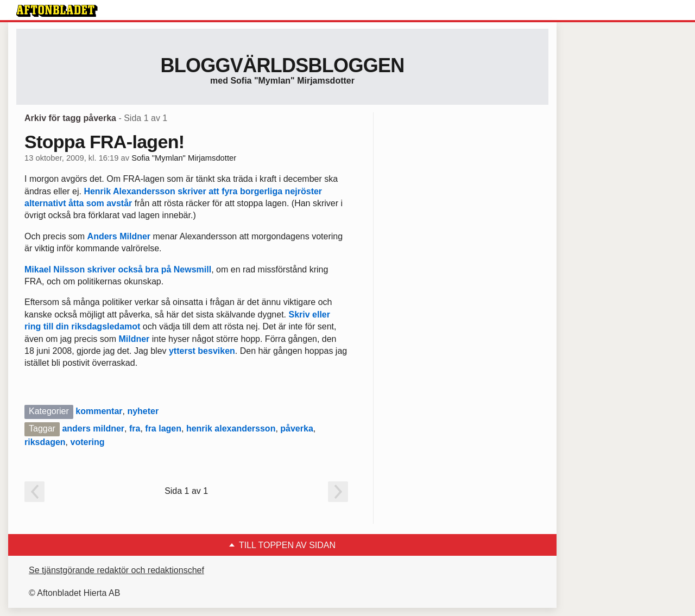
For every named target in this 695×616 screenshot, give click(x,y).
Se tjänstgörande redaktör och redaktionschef (116, 570)
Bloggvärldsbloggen (282, 65)
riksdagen (45, 442)
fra (135, 428)
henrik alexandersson (231, 428)
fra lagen (163, 428)
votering (87, 442)
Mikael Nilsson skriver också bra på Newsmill (118, 269)
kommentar (99, 411)
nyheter (143, 411)
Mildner (134, 339)
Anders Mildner (119, 236)
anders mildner (93, 428)
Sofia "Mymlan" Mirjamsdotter (184, 158)
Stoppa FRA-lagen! (104, 142)
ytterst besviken (202, 351)
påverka (297, 428)
